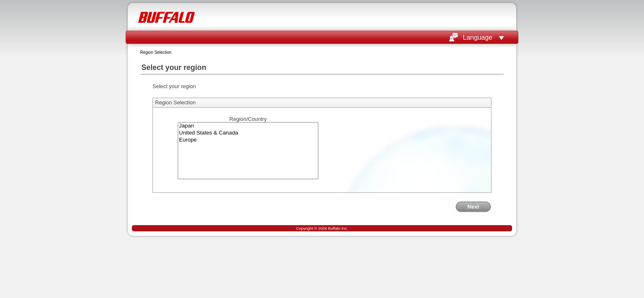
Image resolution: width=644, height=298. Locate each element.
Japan (248, 126)
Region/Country (248, 119)
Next (473, 207)
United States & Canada (248, 133)
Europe (248, 140)
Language (478, 37)
